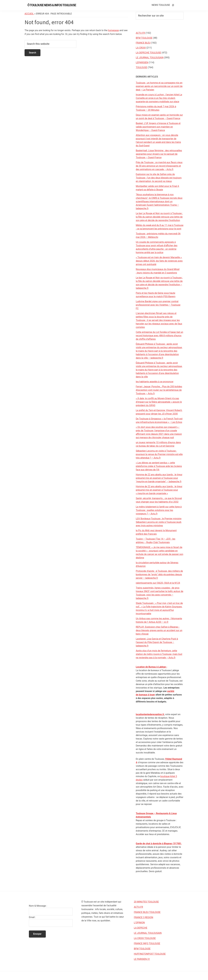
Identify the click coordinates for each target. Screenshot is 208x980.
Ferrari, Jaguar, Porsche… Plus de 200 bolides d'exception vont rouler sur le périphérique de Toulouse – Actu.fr (159, 390)
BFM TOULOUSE (144, 38)
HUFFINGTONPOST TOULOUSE (150, 954)
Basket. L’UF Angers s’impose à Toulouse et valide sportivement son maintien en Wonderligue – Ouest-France (158, 127)
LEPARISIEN (142, 62)
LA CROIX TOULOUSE (145, 938)
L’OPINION (139, 923)
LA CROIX (141, 48)
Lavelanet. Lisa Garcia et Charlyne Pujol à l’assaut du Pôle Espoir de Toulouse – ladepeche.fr (157, 642)
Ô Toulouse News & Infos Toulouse (52, 5)
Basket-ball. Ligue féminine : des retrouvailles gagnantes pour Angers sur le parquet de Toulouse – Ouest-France (159, 154)
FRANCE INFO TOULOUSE (147, 943)
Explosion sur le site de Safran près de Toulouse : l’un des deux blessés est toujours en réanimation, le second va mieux (159, 178)
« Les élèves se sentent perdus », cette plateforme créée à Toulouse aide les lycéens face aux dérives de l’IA (159, 466)
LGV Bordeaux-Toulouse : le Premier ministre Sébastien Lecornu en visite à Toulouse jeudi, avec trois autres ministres (159, 522)
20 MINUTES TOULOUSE (146, 902)
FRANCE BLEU (143, 43)
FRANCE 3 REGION (144, 917)
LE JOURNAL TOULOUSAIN (150, 58)
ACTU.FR (140, 33)
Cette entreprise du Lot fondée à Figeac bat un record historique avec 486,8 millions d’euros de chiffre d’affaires (159, 336)
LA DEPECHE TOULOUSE (148, 53)
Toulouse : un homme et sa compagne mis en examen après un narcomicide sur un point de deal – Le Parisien (159, 86)
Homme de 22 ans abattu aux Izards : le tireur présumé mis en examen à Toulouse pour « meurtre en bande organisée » (159, 490)
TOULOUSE (141, 67)
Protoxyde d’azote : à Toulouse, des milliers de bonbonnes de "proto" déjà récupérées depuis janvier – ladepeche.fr (159, 574)
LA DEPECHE (141, 928)
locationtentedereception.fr (150, 714)
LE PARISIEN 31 (142, 959)
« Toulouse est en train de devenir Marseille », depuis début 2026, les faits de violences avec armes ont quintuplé (159, 261)
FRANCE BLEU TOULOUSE (147, 912)
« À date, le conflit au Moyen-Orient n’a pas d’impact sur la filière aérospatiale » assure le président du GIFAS (159, 402)
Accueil (29, 14)
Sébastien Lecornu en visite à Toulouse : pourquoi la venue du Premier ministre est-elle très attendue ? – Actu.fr (159, 454)
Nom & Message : (38, 906)
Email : (32, 917)
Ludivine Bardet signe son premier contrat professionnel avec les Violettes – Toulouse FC (158, 305)
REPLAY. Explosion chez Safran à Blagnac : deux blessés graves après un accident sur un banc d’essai (159, 630)
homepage (113, 30)
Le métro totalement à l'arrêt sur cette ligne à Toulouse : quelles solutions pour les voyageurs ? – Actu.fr (159, 510)
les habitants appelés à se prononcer (155, 382)
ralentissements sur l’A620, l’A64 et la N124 (158, 583)
